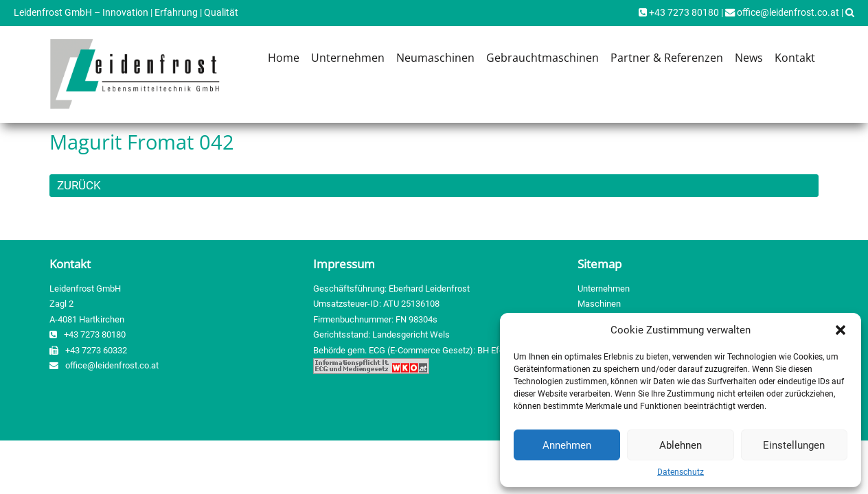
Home (284, 58)
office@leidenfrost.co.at (782, 13)
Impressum (344, 264)
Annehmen (567, 445)
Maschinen (599, 304)
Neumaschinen (435, 58)
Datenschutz (681, 472)
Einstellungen (794, 445)
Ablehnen (681, 445)
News (749, 58)
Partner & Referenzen (667, 58)
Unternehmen (348, 58)
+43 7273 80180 (679, 13)
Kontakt (795, 58)
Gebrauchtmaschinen (542, 58)
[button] (841, 330)
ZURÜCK (79, 185)
